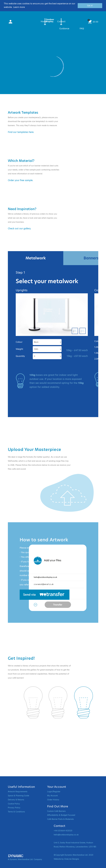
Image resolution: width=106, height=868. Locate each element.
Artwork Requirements (18, 792)
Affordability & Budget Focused (61, 815)
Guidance (64, 29)
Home (44, 21)
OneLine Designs (72, 859)
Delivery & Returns (16, 800)
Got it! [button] (90, 6)
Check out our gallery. (19, 229)
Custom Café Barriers (56, 811)
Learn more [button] (19, 7)
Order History (53, 800)
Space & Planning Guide (18, 796)
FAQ (82, 29)
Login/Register (54, 792)
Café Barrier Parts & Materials (60, 819)
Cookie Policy (14, 804)
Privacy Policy (14, 808)
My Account (52, 796)
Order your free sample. (21, 180)
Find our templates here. (21, 132)
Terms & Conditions (16, 812)
